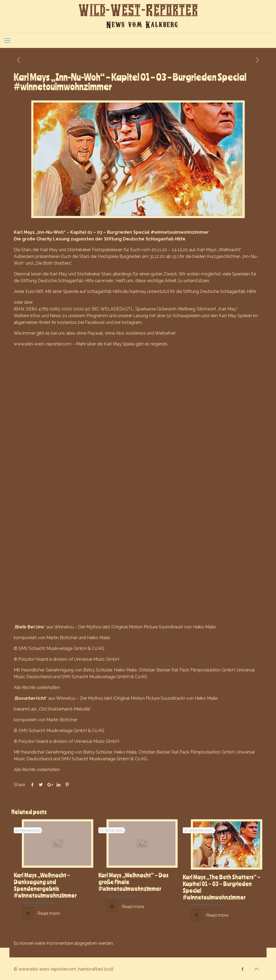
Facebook (95, 322)
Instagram (132, 322)
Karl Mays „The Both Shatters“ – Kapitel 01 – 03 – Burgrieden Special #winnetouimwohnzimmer (222, 887)
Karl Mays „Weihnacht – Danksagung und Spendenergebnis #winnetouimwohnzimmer (45, 885)
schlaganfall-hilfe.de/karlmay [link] (117, 291)
